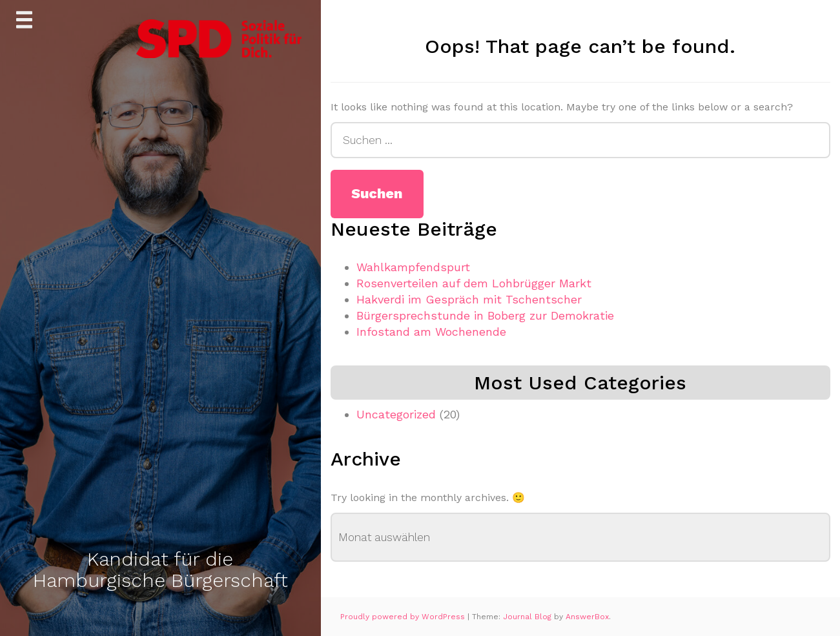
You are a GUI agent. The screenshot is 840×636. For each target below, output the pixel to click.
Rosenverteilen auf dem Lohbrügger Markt (474, 283)
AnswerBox (587, 617)
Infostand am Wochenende (431, 332)
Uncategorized (396, 414)
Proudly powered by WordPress (404, 617)
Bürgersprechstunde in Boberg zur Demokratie (485, 315)
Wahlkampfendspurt (413, 267)
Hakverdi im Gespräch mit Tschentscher (469, 299)
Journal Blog (528, 617)
